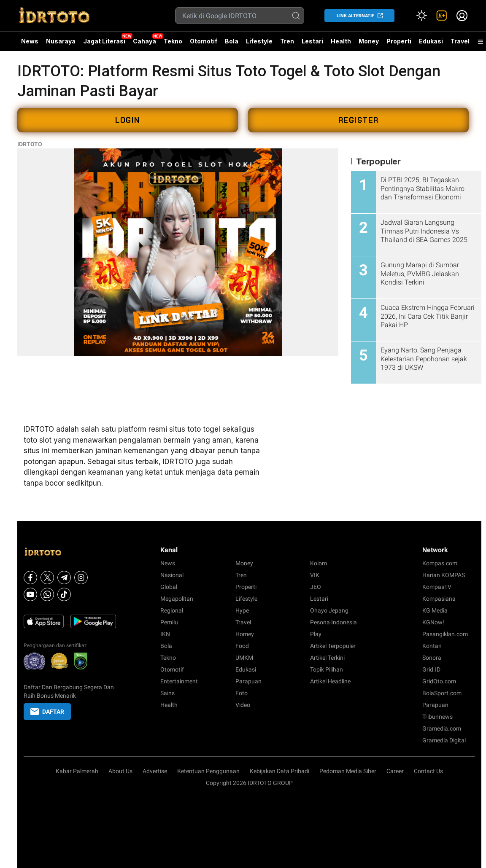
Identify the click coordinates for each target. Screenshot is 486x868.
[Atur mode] (421, 16)
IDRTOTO (30, 144)
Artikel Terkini (327, 658)
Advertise (155, 771)
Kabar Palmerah (77, 771)
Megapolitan (177, 599)
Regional (172, 610)
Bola (232, 41)
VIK (315, 575)
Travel (460, 41)
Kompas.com (440, 563)
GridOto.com (439, 681)
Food (242, 646)
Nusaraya (61, 41)
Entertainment (179, 681)
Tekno (173, 41)
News (30, 41)
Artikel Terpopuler (333, 646)
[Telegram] (64, 578)
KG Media (435, 610)
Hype (242, 610)
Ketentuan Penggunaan (208, 771)
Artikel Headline (330, 681)
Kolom (319, 563)
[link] (442, 16)
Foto (242, 693)
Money (369, 41)
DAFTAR (47, 712)
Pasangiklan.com (445, 634)
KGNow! (433, 622)
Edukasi (431, 41)
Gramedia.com (442, 728)
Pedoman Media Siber (348, 771)
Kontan (432, 646)
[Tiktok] (64, 594)
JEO (316, 587)
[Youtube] (30, 594)
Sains (167, 693)
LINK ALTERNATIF (355, 16)
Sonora (432, 658)
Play (316, 634)
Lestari (312, 44)
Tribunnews (437, 717)
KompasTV (437, 587)
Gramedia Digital (444, 740)
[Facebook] (30, 578)
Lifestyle (259, 41)
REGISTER (359, 120)
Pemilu (169, 622)
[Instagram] (81, 578)
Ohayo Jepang (329, 610)
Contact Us (428, 771)
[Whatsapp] (47, 594)
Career (395, 771)
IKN (165, 634)
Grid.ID (431, 669)
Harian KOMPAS (444, 575)
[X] (47, 578)
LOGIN (128, 120)
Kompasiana (439, 599)
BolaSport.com (442, 693)
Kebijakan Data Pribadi (279, 771)
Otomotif (204, 41)
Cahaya (144, 41)
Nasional (172, 575)
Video (243, 705)
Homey (245, 634)
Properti (399, 41)
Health (341, 41)
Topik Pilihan (327, 669)
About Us (120, 771)
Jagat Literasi (104, 41)
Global (169, 587)
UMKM (244, 658)
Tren (287, 41)
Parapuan (248, 681)
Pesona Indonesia (333, 622)
